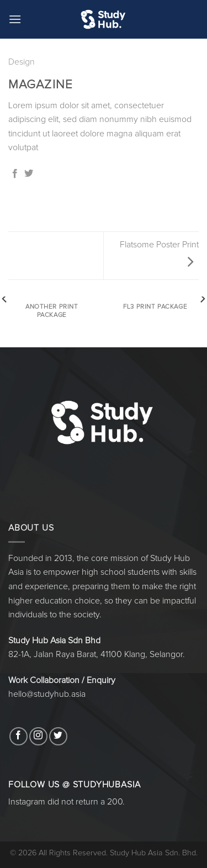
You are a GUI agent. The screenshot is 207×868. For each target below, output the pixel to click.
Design (22, 62)
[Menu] (15, 19)
